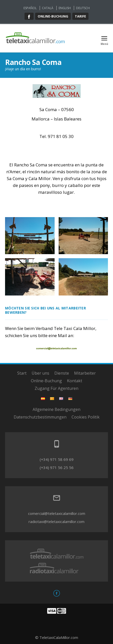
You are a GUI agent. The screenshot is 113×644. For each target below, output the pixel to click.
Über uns (40, 373)
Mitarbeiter (85, 373)
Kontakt (75, 381)
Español (30, 8)
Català (48, 8)
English (65, 8)
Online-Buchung (46, 381)
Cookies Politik (86, 417)
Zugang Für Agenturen (56, 388)
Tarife (80, 16)
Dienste (62, 373)
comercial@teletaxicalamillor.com (57, 513)
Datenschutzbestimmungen (40, 417)
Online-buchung (53, 16)
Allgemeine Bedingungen (56, 409)
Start (22, 373)
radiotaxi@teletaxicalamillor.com (56, 521)
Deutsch (83, 8)
